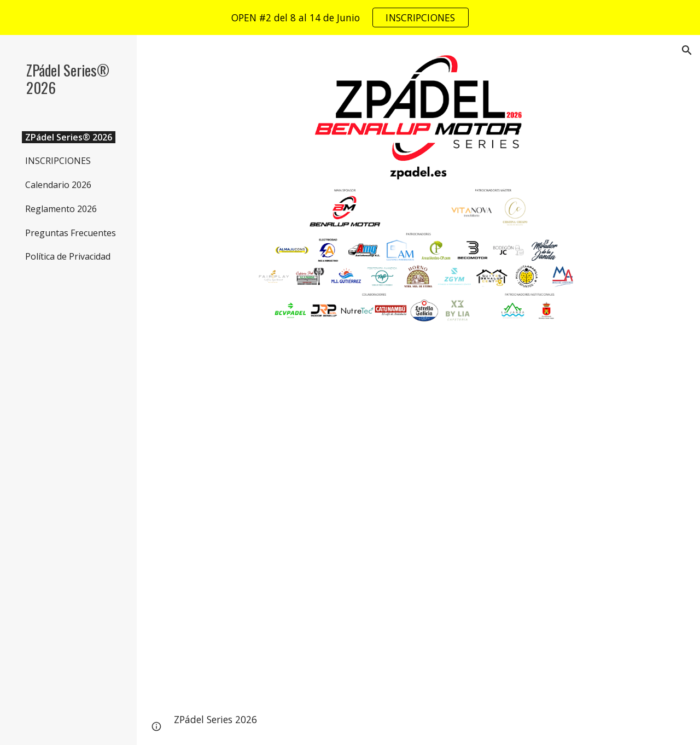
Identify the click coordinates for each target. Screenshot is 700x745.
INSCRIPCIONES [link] (58, 161)
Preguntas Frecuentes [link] (71, 233)
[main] (419, 720)
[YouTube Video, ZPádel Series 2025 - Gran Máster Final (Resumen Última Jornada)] (419, 518)
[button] (687, 50)
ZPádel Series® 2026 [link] (69, 137)
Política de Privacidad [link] (68, 256)
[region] (350, 17)
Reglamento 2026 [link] (61, 209)
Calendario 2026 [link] (58, 185)
